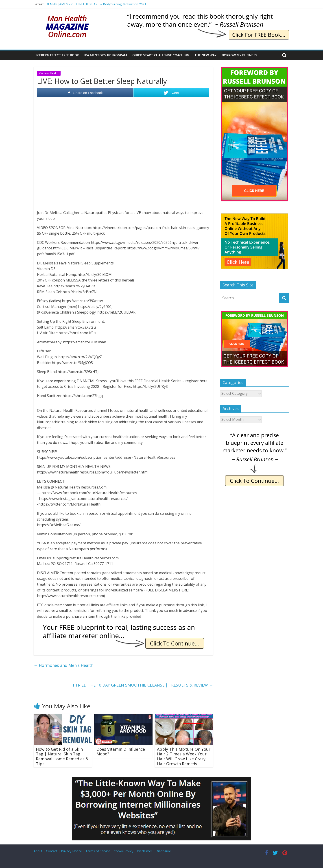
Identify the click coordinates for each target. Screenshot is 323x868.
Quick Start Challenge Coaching (161, 55)
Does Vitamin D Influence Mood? (121, 752)
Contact (52, 851)
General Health (49, 73)
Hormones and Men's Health (64, 665)
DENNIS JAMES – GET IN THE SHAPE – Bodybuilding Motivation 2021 (96, 4)
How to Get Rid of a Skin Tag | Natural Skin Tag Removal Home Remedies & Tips (62, 756)
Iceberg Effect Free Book (58, 55)
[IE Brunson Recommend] (208, 16)
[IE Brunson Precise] (255, 433)
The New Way (205, 55)
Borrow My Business (239, 55)
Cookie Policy (123, 851)
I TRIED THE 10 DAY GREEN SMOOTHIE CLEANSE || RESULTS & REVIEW (143, 685)
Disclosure (163, 851)
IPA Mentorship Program (106, 55)
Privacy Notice (71, 851)
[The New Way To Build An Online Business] (255, 216)
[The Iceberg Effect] (255, 69)
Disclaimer (144, 851)
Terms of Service (98, 851)
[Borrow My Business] (161, 780)
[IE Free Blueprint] (123, 626)
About (38, 851)
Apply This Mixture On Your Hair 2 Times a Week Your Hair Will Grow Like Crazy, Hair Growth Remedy (184, 756)
